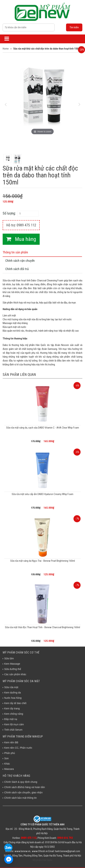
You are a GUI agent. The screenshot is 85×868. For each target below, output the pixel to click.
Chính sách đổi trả (17, 269)
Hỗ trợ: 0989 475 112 (21, 225)
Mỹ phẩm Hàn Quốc (42, 860)
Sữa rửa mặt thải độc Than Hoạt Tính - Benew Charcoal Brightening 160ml (42, 627)
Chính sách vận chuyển (20, 261)
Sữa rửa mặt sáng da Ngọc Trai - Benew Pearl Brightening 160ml (43, 561)
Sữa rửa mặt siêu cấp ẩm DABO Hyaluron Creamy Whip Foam (42, 494)
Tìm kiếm (74, 27)
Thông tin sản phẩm (15, 252)
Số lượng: (9, 213)
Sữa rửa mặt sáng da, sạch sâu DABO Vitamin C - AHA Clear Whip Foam (43, 428)
